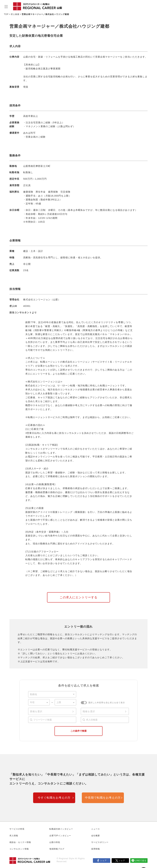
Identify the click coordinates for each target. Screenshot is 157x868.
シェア (103, 861)
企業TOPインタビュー (60, 836)
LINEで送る (141, 861)
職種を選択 (89, 711)
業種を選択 (36, 711)
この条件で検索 (78, 731)
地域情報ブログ (57, 849)
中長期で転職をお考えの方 (103, 798)
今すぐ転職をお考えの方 (54, 798)
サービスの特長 (17, 829)
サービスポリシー (100, 842)
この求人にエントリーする (78, 597)
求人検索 (15, 14)
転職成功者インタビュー (61, 829)
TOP (6, 14)
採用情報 (96, 849)
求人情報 (14, 836)
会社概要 (96, 836)
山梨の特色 (55, 842)
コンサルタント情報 (19, 849)
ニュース (96, 829)
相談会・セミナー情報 (20, 842)
